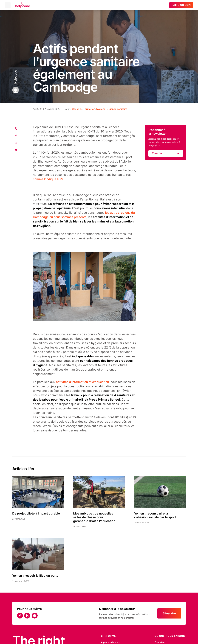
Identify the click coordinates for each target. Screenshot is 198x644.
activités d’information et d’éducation (82, 382)
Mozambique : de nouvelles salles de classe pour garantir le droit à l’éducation (94, 517)
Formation (89, 109)
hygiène (101, 109)
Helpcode (15, 77)
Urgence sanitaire (117, 109)
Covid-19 (77, 109)
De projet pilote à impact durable (36, 513)
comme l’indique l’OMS (49, 179)
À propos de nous (110, 642)
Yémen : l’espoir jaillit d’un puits (36, 576)
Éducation (160, 642)
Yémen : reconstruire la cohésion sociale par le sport (155, 515)
